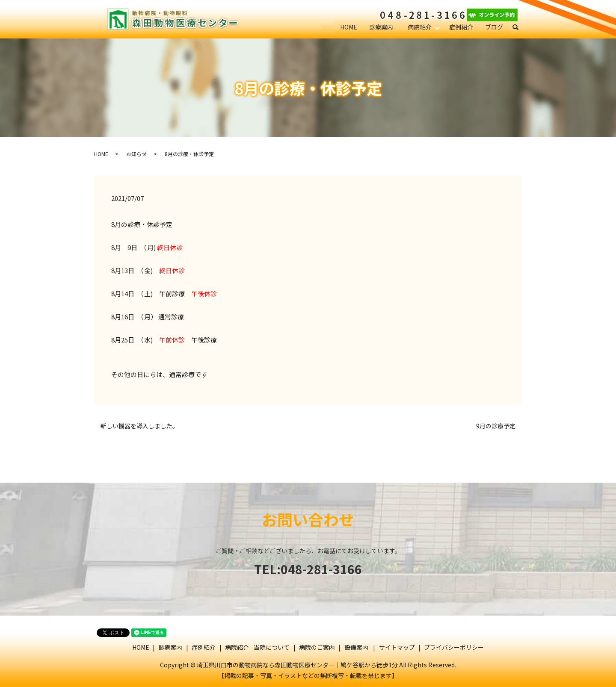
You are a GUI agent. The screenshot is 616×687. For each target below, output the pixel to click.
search (519, 27)
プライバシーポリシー (454, 647)
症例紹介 (461, 27)
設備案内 (356, 647)
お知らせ (136, 154)
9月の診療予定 (496, 426)
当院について (272, 647)
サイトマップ (397, 647)
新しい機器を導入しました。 (139, 426)
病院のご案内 (317, 647)
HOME (348, 27)
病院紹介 (419, 27)
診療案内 (380, 27)
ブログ (494, 27)
